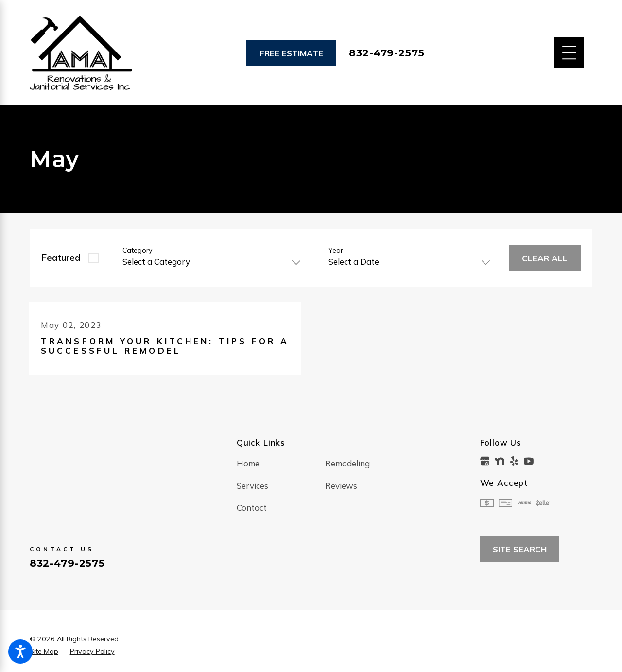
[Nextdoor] (500, 461)
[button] (20, 652)
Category (137, 250)
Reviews (341, 486)
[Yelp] (514, 461)
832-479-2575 (387, 53)
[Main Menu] (569, 53)
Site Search (520, 550)
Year (336, 250)
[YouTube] (529, 461)
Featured (61, 258)
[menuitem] (281, 464)
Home (248, 463)
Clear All (545, 258)
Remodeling (347, 463)
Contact (252, 508)
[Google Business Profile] (485, 461)
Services (252, 486)
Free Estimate (291, 53)
